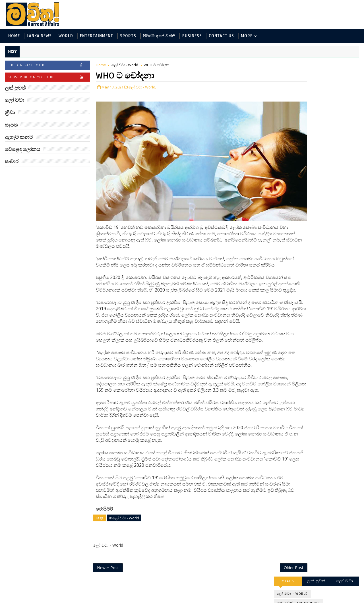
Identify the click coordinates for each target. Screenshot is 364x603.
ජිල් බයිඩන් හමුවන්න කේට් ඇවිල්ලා (325, 281)
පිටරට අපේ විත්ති (159, 37)
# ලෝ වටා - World (124, 535)
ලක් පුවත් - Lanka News (299, 87)
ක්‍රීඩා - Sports (290, 124)
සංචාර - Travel (324, 143)
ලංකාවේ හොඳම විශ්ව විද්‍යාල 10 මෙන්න (325, 189)
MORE (246, 37)
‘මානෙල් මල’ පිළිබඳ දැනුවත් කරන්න (324, 166)
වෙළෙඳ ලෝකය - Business (302, 134)
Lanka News (39, 37)
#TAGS (289, 65)
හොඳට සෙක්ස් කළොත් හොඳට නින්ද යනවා (326, 304)
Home (14, 37)
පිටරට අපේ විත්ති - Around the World (312, 115)
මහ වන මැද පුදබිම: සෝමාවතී (323, 235)
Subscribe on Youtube (48, 78)
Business (192, 37)
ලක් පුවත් (317, 65)
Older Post (256, 585)
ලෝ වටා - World (124, 66)
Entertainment (96, 37)
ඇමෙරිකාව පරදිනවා (324, 210)
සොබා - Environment (331, 124)
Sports (128, 37)
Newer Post (107, 585)
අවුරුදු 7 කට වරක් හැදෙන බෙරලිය (322, 351)
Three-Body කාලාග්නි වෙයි (326, 258)
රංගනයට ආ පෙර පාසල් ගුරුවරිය (328, 374)
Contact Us (221, 37)
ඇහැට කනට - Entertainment (305, 96)
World (65, 37)
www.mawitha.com (69, 599)
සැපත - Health (290, 143)
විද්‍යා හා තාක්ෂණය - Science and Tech (312, 106)
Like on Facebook (48, 66)
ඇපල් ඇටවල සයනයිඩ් (327, 325)
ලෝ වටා (346, 65)
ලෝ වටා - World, (142, 88)
